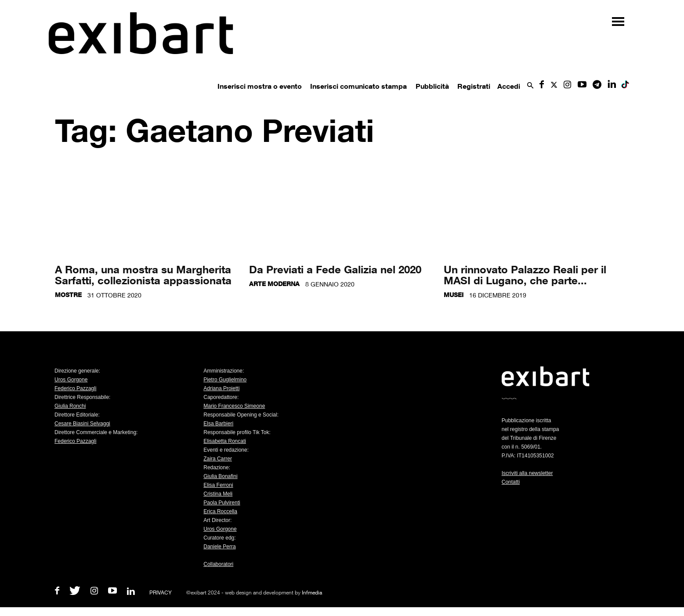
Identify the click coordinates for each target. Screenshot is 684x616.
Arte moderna (274, 284)
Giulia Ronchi (70, 406)
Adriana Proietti (221, 388)
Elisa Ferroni (218, 485)
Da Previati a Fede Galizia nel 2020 (335, 269)
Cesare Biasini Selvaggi (82, 424)
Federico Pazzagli (75, 388)
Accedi (509, 86)
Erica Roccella (220, 511)
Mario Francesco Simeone (234, 406)
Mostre (68, 295)
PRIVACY (161, 592)
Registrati (474, 86)
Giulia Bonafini (220, 476)
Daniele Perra (219, 547)
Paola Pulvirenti (222, 503)
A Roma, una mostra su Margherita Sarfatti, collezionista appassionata (143, 275)
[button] (530, 86)
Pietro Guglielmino (225, 380)
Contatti (511, 482)
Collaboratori (218, 564)
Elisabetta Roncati (225, 441)
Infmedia (312, 592)
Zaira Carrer (218, 459)
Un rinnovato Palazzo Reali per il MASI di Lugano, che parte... (525, 275)
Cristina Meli (218, 494)
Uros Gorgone (71, 380)
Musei (454, 295)
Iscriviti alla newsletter (527, 473)
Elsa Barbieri (218, 424)
